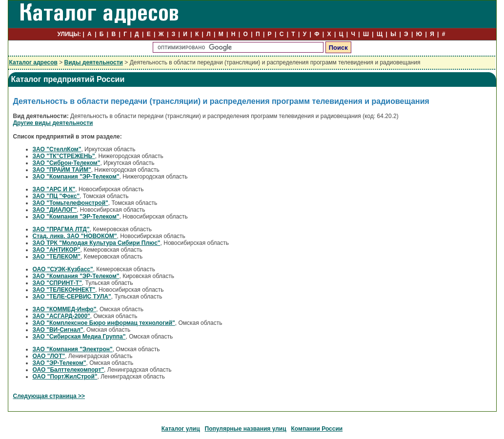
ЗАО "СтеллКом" (57, 149)
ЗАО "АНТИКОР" (57, 250)
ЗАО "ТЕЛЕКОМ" (57, 257)
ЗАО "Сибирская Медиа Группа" (79, 337)
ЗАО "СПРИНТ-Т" (57, 283)
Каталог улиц (181, 429)
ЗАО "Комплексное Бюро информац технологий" (104, 323)
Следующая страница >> (49, 396)
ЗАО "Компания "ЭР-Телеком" (76, 177)
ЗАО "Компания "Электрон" (73, 349)
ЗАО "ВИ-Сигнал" (58, 330)
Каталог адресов (33, 62)
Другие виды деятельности (53, 123)
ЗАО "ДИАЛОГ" (55, 210)
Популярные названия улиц (246, 429)
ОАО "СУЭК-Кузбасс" (63, 269)
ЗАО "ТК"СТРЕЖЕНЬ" (64, 156)
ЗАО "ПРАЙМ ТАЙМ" (62, 170)
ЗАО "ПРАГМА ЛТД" (61, 229)
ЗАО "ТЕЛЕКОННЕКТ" (64, 290)
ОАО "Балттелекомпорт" (69, 370)
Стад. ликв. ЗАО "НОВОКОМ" (75, 236)
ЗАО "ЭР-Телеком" (60, 363)
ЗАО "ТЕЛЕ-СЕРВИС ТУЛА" (72, 297)
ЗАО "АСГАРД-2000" (61, 316)
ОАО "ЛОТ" (49, 356)
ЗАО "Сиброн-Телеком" (67, 163)
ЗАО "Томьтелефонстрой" (71, 203)
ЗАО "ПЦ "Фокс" (56, 196)
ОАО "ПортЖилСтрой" (65, 377)
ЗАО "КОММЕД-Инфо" (65, 309)
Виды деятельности (94, 62)
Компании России (317, 429)
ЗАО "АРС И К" (54, 189)
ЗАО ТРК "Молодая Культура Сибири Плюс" (97, 243)
